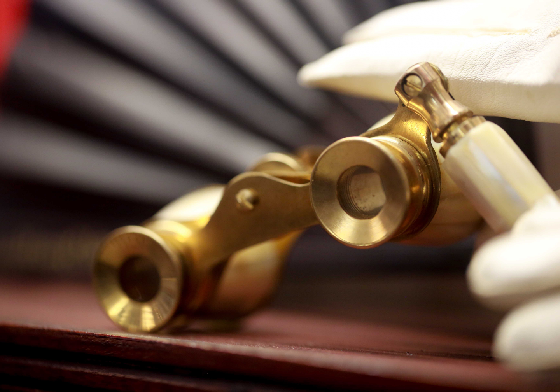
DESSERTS (53, 266)
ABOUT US (53, 297)
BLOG (53, 289)
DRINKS (53, 273)
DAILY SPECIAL (53, 258)
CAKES (53, 304)
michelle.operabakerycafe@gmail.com (57, 119)
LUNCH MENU (53, 250)
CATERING (53, 281)
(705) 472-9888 (53, 111)
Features (53, 312)
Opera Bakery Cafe (53, 242)
